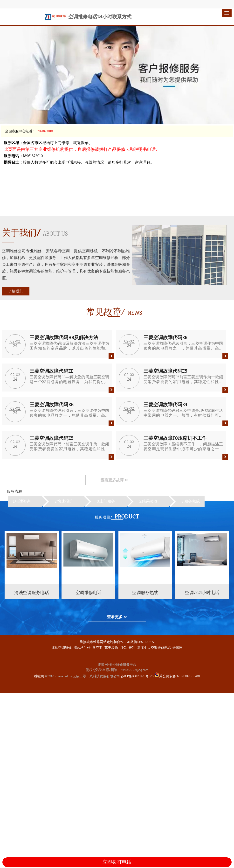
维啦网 (39, 676)
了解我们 (16, 291)
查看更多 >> (117, 617)
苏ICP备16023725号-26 (137, 676)
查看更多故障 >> (114, 480)
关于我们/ (21, 233)
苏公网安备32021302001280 (177, 676)
